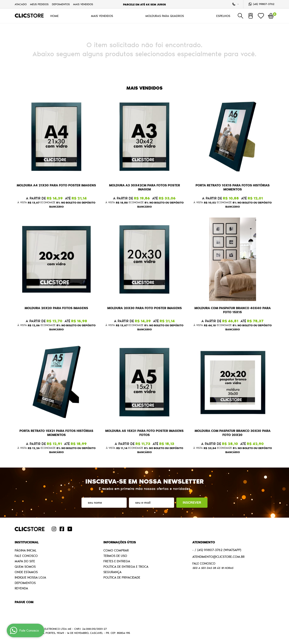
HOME (55, 16)
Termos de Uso (115, 556)
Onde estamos (26, 572)
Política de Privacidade (122, 577)
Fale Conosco (26, 556)
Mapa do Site (25, 561)
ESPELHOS (223, 16)
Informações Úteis (120, 542)
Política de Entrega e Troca (126, 567)
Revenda (21, 588)
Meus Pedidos (39, 4)
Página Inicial (26, 550)
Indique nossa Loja (30, 577)
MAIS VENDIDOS (83, 4)
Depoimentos (61, 4)
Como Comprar (116, 550)
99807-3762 (264, 4)
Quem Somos (25, 567)
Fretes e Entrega (117, 561)
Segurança (112, 572)
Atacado (21, 4)
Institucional (27, 542)
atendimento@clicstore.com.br (218, 557)
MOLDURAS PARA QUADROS (165, 16)
